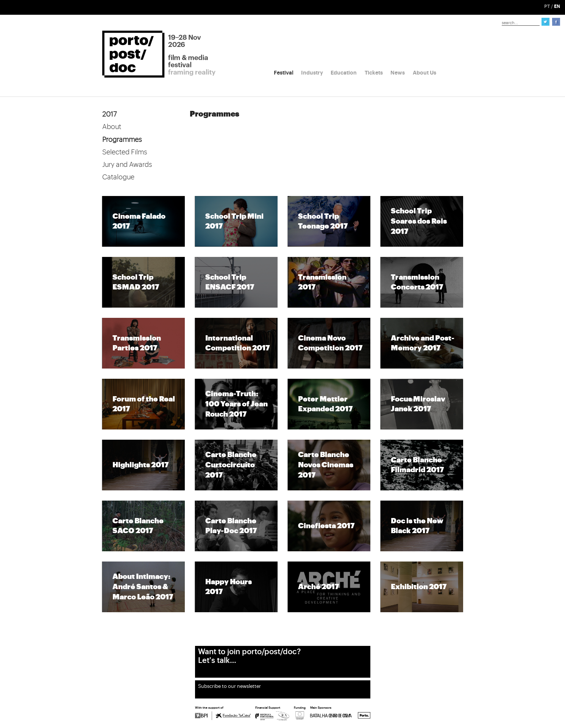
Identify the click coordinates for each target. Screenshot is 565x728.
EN (557, 6)
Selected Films (125, 152)
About (112, 127)
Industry (312, 73)
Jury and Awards (127, 165)
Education (344, 73)
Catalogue (118, 177)
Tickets (374, 73)
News (398, 73)
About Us (425, 73)
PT (547, 6)
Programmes (122, 140)
